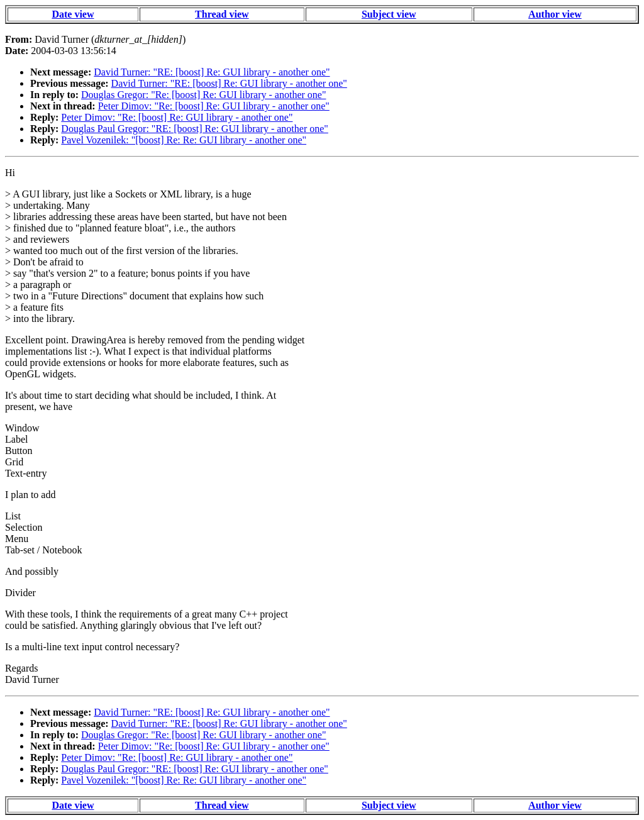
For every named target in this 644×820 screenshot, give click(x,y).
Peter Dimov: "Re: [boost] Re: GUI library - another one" (214, 106)
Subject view (389, 14)
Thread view (222, 14)
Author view (555, 14)
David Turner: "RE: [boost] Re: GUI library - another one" (212, 72)
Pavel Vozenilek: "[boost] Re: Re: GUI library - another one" (184, 140)
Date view (73, 14)
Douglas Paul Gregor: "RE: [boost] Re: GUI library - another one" (195, 129)
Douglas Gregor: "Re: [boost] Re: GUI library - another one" (203, 95)
